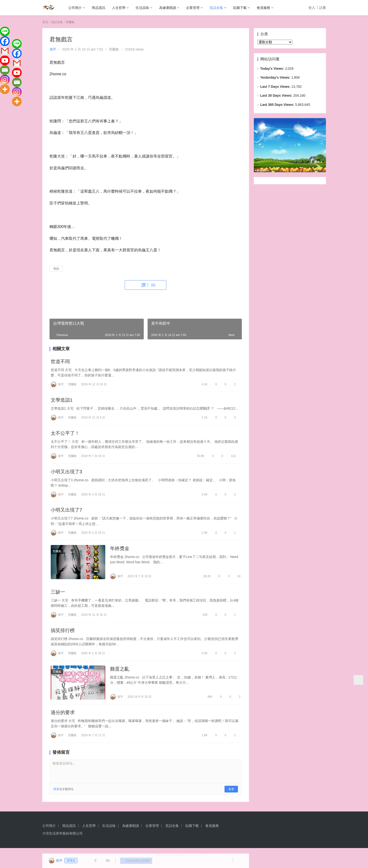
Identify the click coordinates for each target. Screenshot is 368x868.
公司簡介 (75, 8)
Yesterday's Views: (276, 77)
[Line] (5, 32)
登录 (56, 795)
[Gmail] (5, 51)
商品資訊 (99, 8)
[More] (5, 89)
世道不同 (60, 362)
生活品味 (142, 8)
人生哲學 (119, 8)
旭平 (53, 49)
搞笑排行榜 (63, 634)
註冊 (323, 8)
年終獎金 (120, 551)
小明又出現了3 (66, 473)
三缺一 (58, 596)
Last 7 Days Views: (276, 87)
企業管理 (193, 8)
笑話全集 (216, 8)
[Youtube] (5, 60)
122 (231, 457)
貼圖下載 (240, 8)
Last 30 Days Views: (277, 95)
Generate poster (134, 861)
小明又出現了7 (66, 512)
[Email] (5, 70)
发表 (231, 795)
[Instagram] (5, 80)
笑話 (56, 269)
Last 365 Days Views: (278, 105)
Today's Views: (273, 69)
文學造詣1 (62, 401)
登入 (312, 8)
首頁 (45, 22)
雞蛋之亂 (120, 673)
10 (237, 579)
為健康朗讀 (168, 8)
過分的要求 (63, 717)
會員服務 (263, 8)
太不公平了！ (65, 434)
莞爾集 (114, 49)
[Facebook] (5, 41)
